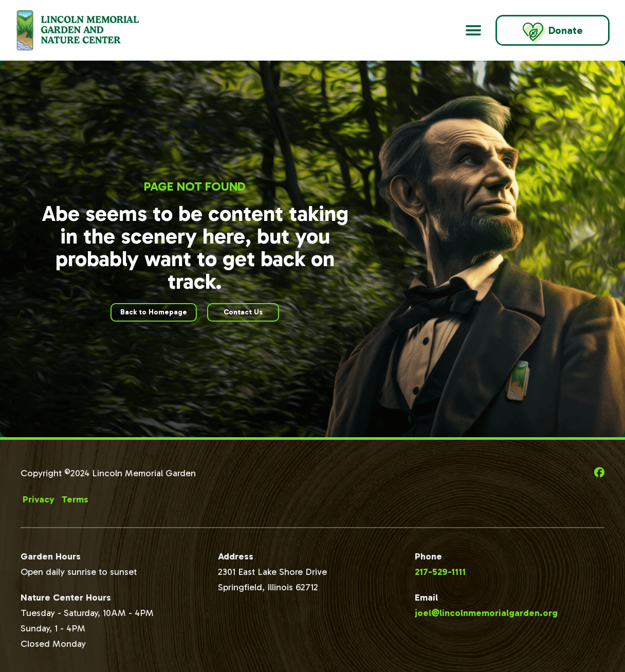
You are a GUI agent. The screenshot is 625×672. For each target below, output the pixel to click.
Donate (553, 33)
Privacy (39, 499)
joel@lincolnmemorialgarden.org (486, 613)
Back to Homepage (154, 312)
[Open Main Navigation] (473, 30)
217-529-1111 (440, 572)
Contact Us (243, 312)
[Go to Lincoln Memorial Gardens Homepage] (90, 30)
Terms (75, 499)
